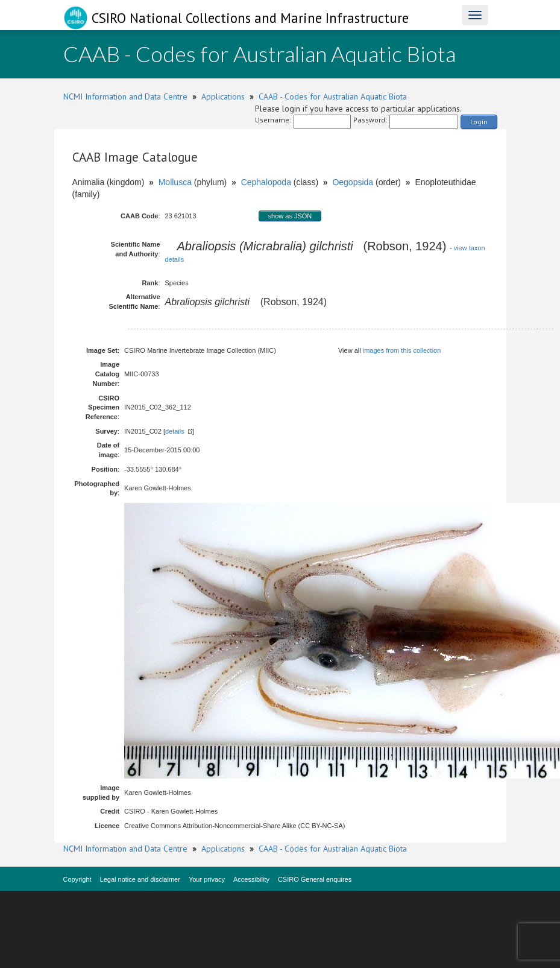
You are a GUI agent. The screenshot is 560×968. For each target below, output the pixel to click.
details (175, 431)
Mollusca (175, 182)
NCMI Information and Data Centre (125, 96)
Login (479, 122)
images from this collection (402, 350)
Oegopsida (353, 182)
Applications (223, 96)
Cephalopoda (266, 182)
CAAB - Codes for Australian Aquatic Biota (333, 96)
